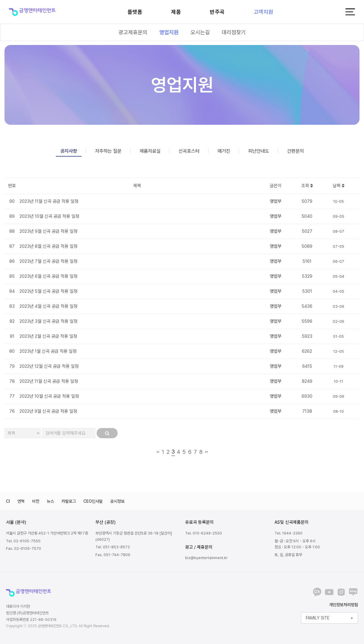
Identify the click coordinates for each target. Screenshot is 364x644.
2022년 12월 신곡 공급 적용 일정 (49, 366)
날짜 (339, 186)
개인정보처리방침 (344, 605)
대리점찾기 (234, 32)
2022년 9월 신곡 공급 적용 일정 (48, 411)
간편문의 (296, 151)
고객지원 (263, 12)
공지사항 (69, 151)
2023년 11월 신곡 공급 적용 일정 (49, 201)
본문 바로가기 (0, 0)
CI (8, 501)
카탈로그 (69, 501)
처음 (158, 452)
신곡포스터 (189, 151)
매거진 (224, 151)
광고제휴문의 (133, 32)
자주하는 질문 (108, 151)
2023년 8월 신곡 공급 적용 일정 (48, 246)
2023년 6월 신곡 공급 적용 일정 (48, 276)
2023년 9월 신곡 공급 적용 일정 (48, 231)
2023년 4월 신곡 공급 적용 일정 (48, 306)
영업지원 (169, 32)
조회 (307, 186)
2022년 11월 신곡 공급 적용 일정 (49, 381)
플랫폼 (135, 12)
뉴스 (50, 501)
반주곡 (217, 12)
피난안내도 (259, 151)
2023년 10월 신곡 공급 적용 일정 (49, 216)
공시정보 (117, 501)
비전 (36, 501)
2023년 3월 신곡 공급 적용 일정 (48, 321)
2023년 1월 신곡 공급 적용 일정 (48, 351)
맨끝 (207, 452)
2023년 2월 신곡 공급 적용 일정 (48, 336)
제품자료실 (150, 151)
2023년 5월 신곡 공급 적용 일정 (48, 291)
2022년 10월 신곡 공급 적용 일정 (49, 396)
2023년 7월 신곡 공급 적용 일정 (48, 261)
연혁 (21, 501)
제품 (176, 12)
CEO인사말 (93, 501)
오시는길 (200, 32)
